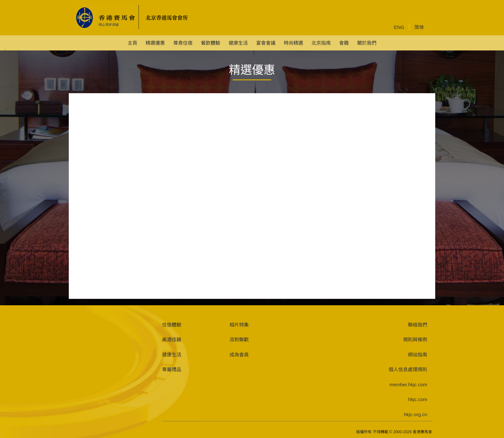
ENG (399, 27)
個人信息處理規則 (408, 369)
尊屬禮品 (172, 369)
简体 (419, 27)
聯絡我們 (418, 325)
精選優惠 (155, 43)
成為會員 (239, 355)
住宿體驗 (172, 325)
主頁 (132, 43)
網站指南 (418, 355)
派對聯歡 (239, 340)
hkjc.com (418, 399)
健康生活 (172, 355)
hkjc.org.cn (415, 414)
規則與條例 (415, 340)
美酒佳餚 (172, 340)
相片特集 (239, 325)
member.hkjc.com (408, 384)
